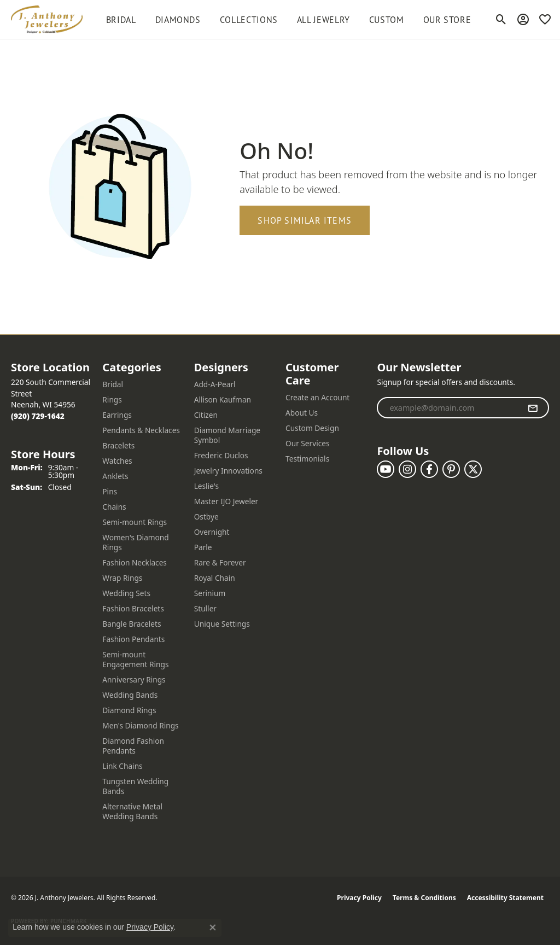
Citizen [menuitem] (206, 415)
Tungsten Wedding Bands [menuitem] (135, 786)
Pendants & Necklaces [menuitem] (141, 430)
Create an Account (317, 397)
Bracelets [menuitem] (118, 445)
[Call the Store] (38, 416)
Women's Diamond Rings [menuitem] (135, 542)
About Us (302, 413)
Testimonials (307, 459)
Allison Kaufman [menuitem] (223, 399)
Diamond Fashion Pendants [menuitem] (133, 746)
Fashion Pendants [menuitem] (133, 639)
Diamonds (178, 20)
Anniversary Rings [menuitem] (134, 679)
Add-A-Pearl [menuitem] (215, 384)
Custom (387, 20)
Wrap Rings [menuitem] (122, 578)
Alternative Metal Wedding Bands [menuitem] (132, 811)
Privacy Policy (359, 898)
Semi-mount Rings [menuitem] (135, 522)
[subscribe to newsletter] (533, 408)
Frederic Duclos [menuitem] (221, 455)
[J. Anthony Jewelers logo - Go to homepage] (47, 19)
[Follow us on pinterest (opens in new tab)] (451, 469)
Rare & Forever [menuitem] (220, 562)
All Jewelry (323, 20)
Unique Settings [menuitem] (222, 624)
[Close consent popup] (213, 927)
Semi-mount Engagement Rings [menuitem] (135, 659)
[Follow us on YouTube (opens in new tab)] (386, 469)
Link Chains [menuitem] (122, 766)
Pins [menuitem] (110, 491)
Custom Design (312, 428)
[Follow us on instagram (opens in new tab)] (407, 469)
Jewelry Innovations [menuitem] (228, 471)
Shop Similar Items (305, 220)
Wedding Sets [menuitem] (126, 593)
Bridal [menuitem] (113, 384)
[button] (501, 20)
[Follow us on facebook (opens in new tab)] (429, 469)
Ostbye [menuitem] (206, 517)
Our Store (447, 20)
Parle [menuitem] (203, 547)
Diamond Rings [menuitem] (129, 710)
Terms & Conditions (424, 898)
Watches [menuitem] (117, 461)
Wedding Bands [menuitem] (130, 695)
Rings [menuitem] (112, 399)
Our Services (308, 443)
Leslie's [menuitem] (206, 486)
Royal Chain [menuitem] (215, 578)
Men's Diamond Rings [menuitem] (140, 725)
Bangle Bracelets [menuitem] (132, 624)
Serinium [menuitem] (210, 593)
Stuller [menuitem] (205, 608)
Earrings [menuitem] (117, 415)
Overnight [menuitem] (212, 532)
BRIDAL (121, 20)
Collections (249, 20)
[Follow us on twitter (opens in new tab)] (473, 469)
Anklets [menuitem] (115, 476)
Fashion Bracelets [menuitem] (133, 608)
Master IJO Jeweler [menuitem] (226, 501)
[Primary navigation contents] (288, 19)
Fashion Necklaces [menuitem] (135, 562)
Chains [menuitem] (114, 507)
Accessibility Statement (505, 898)
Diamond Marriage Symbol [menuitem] (227, 435)
